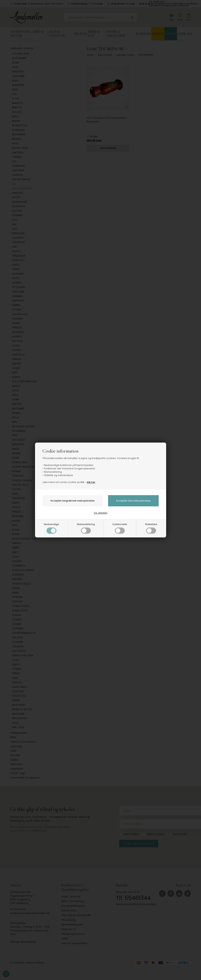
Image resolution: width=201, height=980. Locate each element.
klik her (91, 482)
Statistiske (151, 528)
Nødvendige (51, 528)
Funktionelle (120, 528)
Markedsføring (86, 528)
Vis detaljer (101, 513)
